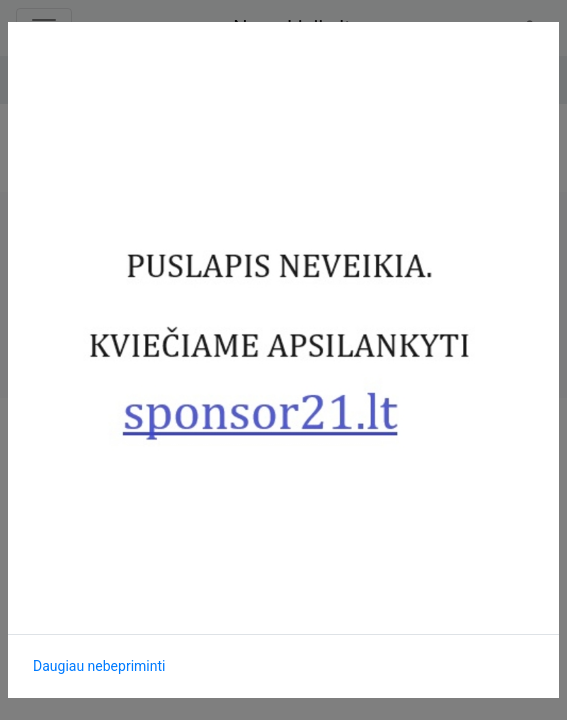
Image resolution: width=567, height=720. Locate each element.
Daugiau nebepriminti (99, 666)
